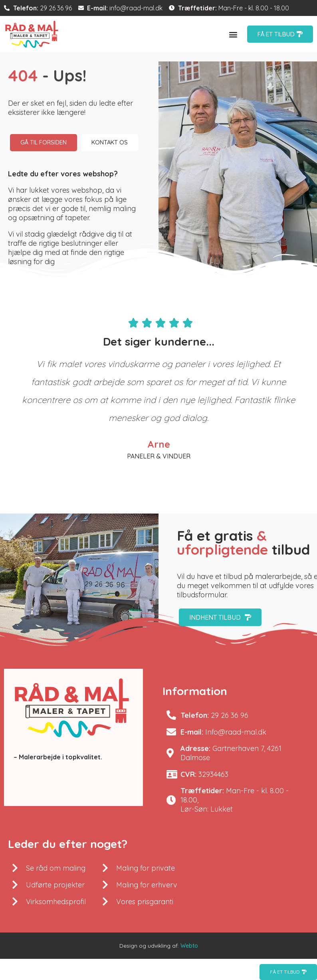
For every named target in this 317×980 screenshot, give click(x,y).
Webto (189, 968)
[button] (233, 34)
